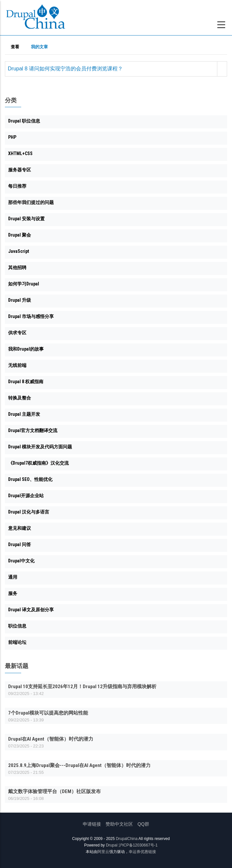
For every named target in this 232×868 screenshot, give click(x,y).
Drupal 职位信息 (24, 121)
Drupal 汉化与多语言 (29, 512)
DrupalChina (127, 839)
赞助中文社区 (119, 824)
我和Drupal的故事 (26, 349)
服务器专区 (20, 170)
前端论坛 (17, 642)
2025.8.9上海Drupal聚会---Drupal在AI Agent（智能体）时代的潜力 (79, 765)
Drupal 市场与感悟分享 (31, 316)
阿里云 (103, 852)
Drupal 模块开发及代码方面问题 (40, 447)
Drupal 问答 (20, 544)
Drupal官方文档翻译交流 (33, 430)
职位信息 (17, 626)
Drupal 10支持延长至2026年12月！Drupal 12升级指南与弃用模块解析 (82, 687)
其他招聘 (17, 268)
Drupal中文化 (21, 561)
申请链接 (92, 824)
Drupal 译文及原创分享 (31, 610)
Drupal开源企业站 (26, 496)
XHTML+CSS (20, 153)
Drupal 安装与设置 (26, 219)
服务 (13, 593)
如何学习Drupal (24, 284)
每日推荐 (17, 186)
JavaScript (19, 251)
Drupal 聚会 (20, 235)
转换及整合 (20, 398)
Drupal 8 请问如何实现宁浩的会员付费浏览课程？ (65, 69)
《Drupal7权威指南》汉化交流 (38, 463)
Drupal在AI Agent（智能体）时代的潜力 (51, 739)
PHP (12, 137)
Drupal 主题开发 (24, 414)
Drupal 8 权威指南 (26, 382)
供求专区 (17, 333)
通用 (13, 577)
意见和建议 (20, 528)
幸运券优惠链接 (142, 852)
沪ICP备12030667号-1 (138, 845)
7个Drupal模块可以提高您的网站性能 (48, 713)
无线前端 (17, 365)
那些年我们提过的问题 (31, 202)
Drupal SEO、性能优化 (30, 479)
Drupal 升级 (20, 300)
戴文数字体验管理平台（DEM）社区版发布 (54, 791)
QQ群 (143, 824)
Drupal (112, 845)
